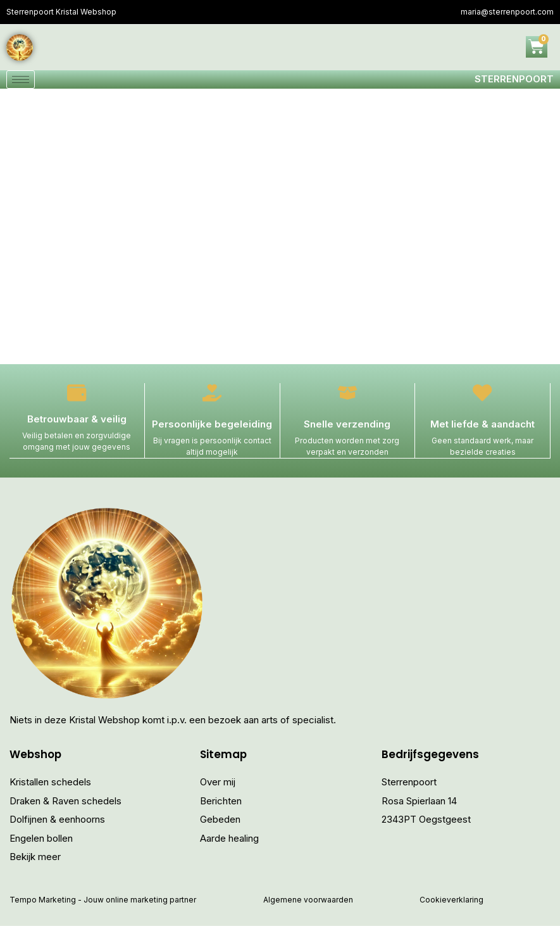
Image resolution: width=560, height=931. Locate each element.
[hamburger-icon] (21, 82)
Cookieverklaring (451, 905)
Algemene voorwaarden (308, 905)
